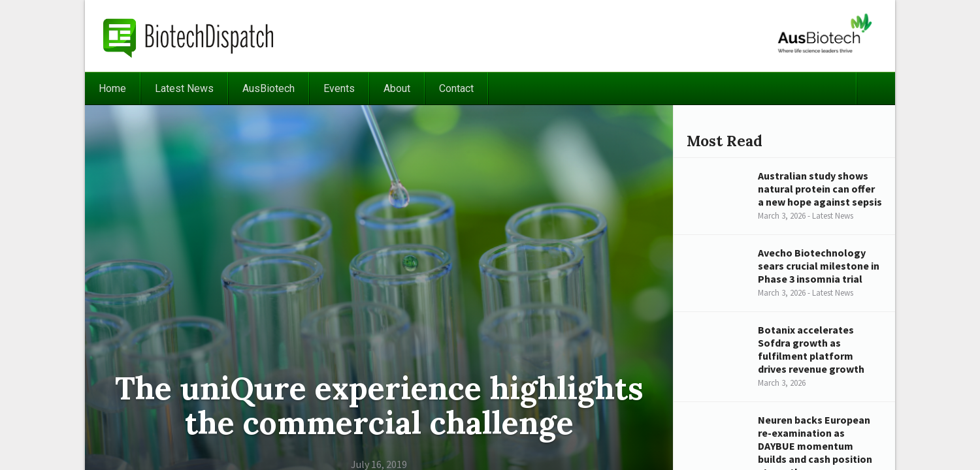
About (397, 88)
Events (339, 88)
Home (112, 88)
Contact (456, 88)
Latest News (184, 88)
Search (875, 88)
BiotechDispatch (189, 36)
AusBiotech (269, 88)
